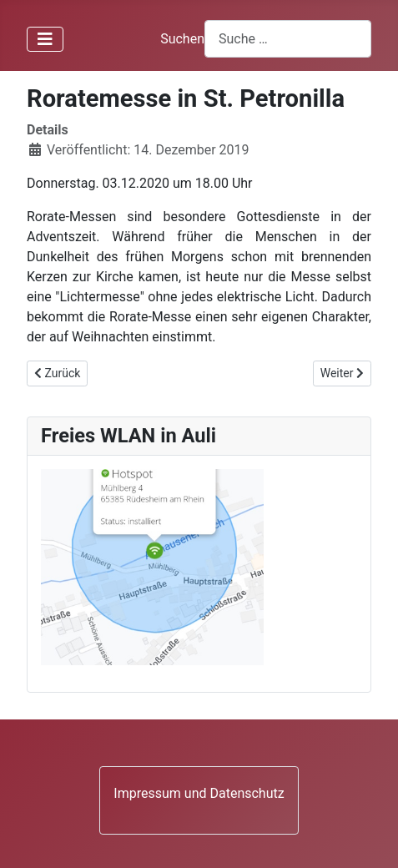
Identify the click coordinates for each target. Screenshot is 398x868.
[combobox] (288, 39)
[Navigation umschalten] (45, 39)
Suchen (182, 39)
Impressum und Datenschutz (199, 793)
